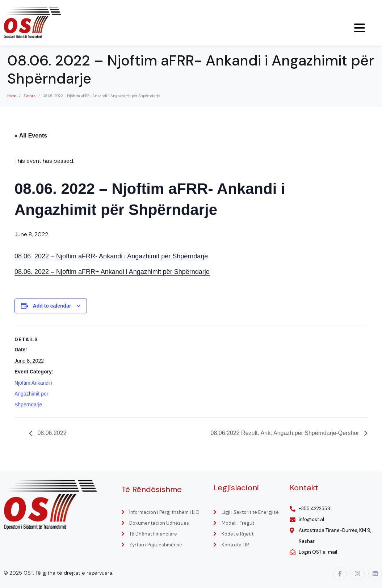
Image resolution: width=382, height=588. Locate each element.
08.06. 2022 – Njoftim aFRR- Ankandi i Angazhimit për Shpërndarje (111, 256)
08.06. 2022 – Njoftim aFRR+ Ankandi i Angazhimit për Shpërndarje (112, 272)
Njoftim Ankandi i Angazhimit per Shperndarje (33, 394)
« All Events (31, 136)
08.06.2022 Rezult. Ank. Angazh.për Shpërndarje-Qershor (286, 433)
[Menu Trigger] (360, 28)
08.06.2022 (51, 433)
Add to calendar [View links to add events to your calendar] (52, 306)
